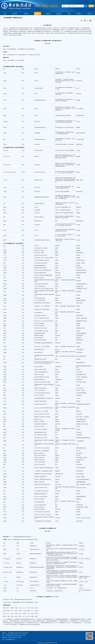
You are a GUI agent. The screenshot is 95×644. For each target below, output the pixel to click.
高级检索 (91, 6)
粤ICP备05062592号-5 (24, 633)
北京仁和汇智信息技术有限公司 (48, 643)
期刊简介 (27, 14)
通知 (69, 14)
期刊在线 (15, 14)
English (89, 14)
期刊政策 (59, 14)
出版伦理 (48, 14)
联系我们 (79, 14)
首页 (5, 14)
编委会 (38, 14)
